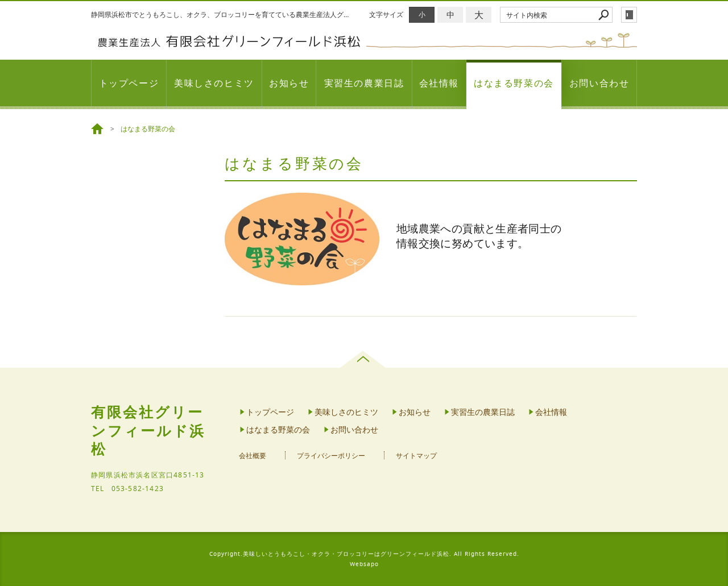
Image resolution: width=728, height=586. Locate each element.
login (629, 15)
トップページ (129, 83)
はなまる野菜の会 (514, 83)
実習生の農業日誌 (364, 83)
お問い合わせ (599, 83)
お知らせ (289, 83)
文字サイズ (386, 14)
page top (364, 359)
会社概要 (253, 456)
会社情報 (439, 83)
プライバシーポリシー (331, 456)
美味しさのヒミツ (214, 83)
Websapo (364, 564)
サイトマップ (416, 456)
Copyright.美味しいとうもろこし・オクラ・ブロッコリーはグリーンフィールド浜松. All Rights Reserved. (364, 554)
